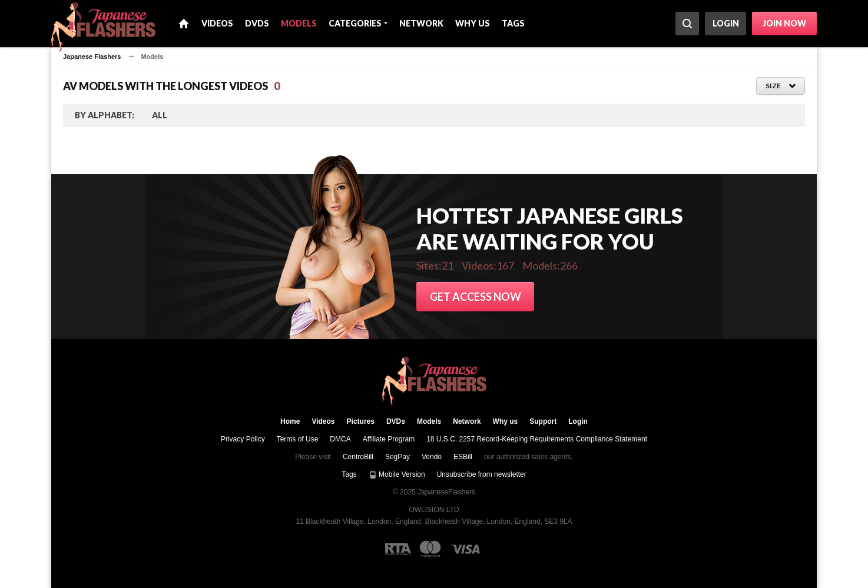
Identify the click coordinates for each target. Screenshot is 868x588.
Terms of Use (298, 439)
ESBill (463, 457)
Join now (784, 23)
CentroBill (358, 457)
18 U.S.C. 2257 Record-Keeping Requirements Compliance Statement (537, 439)
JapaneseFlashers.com (434, 382)
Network (421, 23)
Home (184, 24)
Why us (473, 23)
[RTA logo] (398, 549)
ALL (160, 115)
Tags (513, 23)
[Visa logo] (466, 549)
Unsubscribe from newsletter (482, 474)
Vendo (432, 457)
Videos (217, 23)
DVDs (257, 23)
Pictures (361, 421)
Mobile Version (397, 474)
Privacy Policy (243, 439)
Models (299, 23)
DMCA (340, 439)
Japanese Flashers (92, 57)
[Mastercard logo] (430, 549)
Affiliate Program (389, 439)
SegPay (397, 457)
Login (726, 23)
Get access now (476, 297)
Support (543, 421)
